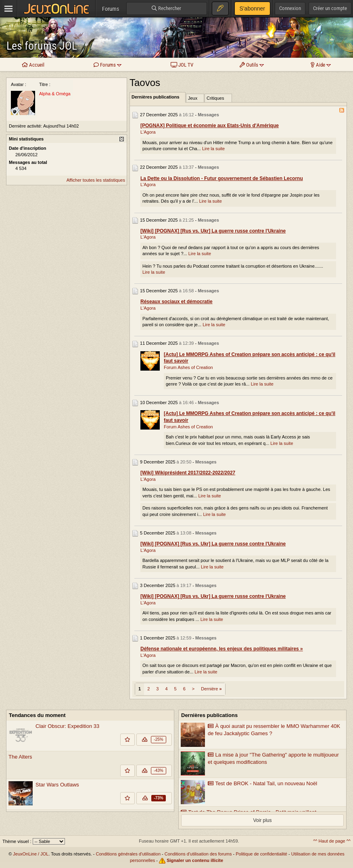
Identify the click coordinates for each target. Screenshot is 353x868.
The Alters (20, 757)
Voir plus (262, 820)
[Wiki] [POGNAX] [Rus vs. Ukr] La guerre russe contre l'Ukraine (213, 231)
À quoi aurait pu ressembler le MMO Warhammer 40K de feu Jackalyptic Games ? (274, 730)
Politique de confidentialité (261, 854)
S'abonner (252, 8)
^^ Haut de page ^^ (332, 841)
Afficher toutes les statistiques (96, 180)
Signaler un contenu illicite (195, 860)
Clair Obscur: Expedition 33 (67, 726)
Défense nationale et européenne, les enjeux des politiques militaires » (222, 649)
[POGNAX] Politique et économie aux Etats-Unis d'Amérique (210, 126)
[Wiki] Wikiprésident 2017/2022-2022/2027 (188, 473)
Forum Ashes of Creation (188, 367)
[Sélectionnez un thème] (49, 841)
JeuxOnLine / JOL (31, 854)
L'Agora (148, 132)
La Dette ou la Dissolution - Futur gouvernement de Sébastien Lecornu (222, 178)
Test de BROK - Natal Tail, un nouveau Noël (262, 783)
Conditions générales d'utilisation (128, 854)
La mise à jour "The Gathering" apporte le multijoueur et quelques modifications (273, 759)
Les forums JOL (42, 46)
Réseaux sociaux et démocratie (176, 302)
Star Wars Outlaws (57, 785)
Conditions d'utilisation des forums (198, 854)
